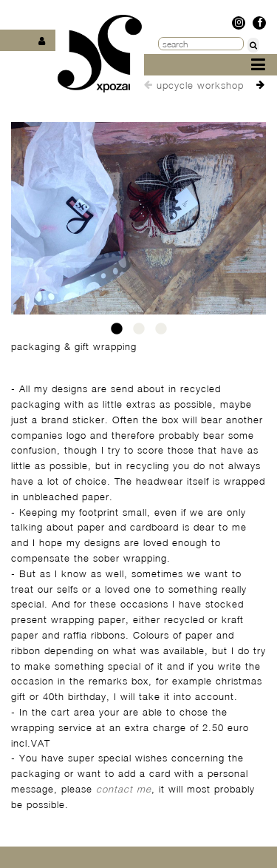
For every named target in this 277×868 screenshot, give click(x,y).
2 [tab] (139, 333)
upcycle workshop (200, 85)
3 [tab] (161, 333)
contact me (124, 789)
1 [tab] (117, 333)
